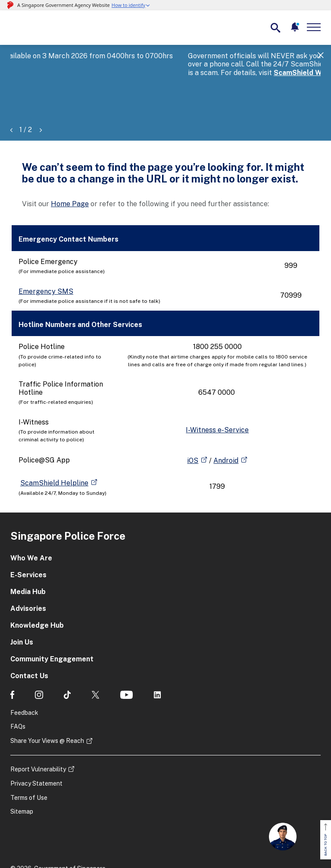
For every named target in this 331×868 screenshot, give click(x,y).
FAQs (18, 686)
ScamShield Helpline (54, 442)
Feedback (24, 671)
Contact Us (29, 634)
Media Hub (28, 550)
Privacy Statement (36, 742)
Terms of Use (29, 756)
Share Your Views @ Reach (47, 699)
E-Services (28, 533)
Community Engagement (52, 618)
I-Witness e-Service (217, 388)
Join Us (22, 601)
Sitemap (22, 771)
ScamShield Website (131, 73)
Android (226, 419)
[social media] (12, 653)
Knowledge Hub (37, 584)
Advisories (28, 567)
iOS (193, 419)
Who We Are (31, 517)
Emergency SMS (46, 250)
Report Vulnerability (38, 728)
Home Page (70, 162)
